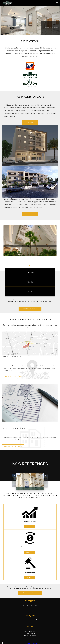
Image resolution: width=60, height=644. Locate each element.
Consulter (55, 32)
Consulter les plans (20, 446)
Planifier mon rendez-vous (30, 592)
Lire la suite (30, 214)
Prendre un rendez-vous (30, 308)
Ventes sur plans (21, 428)
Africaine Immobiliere (30, 643)
